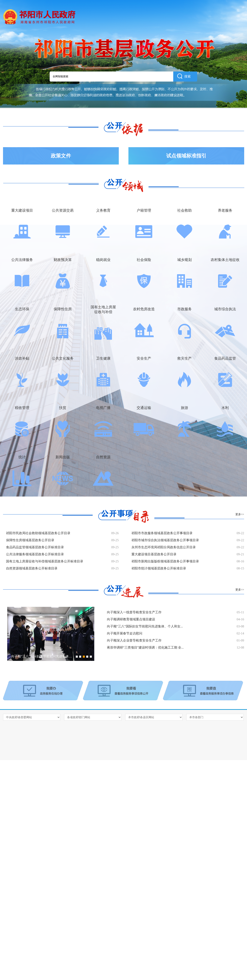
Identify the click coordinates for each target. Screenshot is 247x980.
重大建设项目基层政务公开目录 (154, 554)
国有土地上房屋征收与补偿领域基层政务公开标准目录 (45, 561)
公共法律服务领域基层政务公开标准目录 (35, 554)
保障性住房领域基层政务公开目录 (30, 540)
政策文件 (61, 156)
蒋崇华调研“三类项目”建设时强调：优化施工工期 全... (145, 647)
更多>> (240, 514)
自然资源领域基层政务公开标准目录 (32, 568)
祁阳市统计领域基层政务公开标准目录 (159, 568)
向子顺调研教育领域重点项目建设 (131, 619)
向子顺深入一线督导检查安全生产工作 (134, 612)
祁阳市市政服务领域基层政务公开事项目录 (162, 533)
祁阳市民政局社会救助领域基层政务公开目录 (38, 533)
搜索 (184, 76)
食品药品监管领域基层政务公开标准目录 (35, 547)
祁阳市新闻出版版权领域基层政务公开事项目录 (165, 561)
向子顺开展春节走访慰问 (125, 633)
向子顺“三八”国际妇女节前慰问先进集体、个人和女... (145, 626)
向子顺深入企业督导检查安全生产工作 (134, 640)
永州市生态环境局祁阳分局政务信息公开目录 (164, 547)
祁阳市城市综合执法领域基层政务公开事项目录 (165, 540)
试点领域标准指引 (186, 156)
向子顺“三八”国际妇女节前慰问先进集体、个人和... (48, 656)
